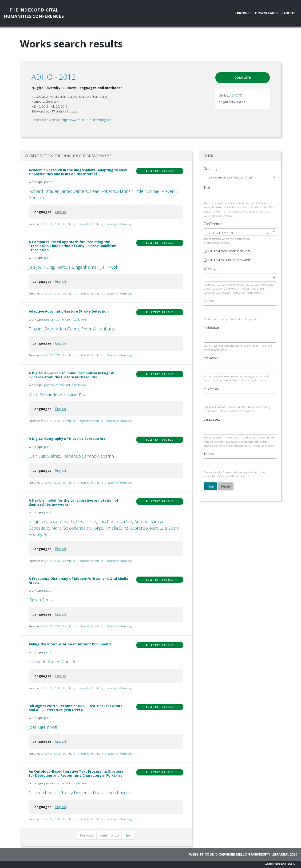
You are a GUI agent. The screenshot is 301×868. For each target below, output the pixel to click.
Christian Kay (73, 394)
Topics (209, 454)
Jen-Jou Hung (41, 267)
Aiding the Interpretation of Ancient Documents (70, 644)
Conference (213, 224)
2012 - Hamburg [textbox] (239, 233)
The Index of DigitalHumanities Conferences (34, 13)
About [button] (289, 13)
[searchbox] (209, 311)
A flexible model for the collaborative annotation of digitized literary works (74, 502)
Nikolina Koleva (43, 793)
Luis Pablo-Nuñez (115, 522)
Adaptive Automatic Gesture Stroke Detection (69, 311)
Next (128, 835)
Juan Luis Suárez (44, 456)
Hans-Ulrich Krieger (112, 793)
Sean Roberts (103, 191)
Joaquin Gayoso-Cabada (51, 522)
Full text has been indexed (229, 251)
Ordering (210, 169)
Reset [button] (226, 486)
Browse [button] (244, 13)
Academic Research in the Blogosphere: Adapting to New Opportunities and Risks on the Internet (78, 172)
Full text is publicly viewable (230, 260)
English (61, 212)
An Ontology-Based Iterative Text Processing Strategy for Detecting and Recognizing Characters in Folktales (76, 773)
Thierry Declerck (75, 793)
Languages (212, 419)
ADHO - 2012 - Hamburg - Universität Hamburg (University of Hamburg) (88, 224)
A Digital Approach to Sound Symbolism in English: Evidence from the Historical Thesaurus (72, 375)
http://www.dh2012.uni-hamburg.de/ (86, 120)
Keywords (211, 389)
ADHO (234, 95)
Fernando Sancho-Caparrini (88, 456)
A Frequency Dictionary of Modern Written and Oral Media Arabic (78, 581)
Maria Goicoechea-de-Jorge (77, 528)
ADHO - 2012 (54, 77)
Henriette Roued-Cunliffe (53, 662)
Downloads (266, 13)
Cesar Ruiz (86, 522)
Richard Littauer (44, 191)
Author (209, 301)
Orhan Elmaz (41, 600)
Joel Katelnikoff (43, 727)
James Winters (74, 191)
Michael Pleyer (160, 191)
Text (207, 188)
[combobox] (240, 232)
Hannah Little (131, 191)
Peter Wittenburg (97, 329)
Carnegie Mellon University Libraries (253, 854)
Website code (201, 854)
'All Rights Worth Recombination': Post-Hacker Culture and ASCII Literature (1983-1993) (76, 708)
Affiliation (211, 358)
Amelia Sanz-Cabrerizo (127, 528)
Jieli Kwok (109, 267)
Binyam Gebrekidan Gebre (54, 329)
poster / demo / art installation (65, 319)
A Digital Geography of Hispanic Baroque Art (67, 439)
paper (48, 182)
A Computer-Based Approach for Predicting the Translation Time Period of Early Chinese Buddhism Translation (73, 246)
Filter (210, 486)
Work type (212, 269)
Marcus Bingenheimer (77, 267)
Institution (211, 327)
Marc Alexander (44, 394)
